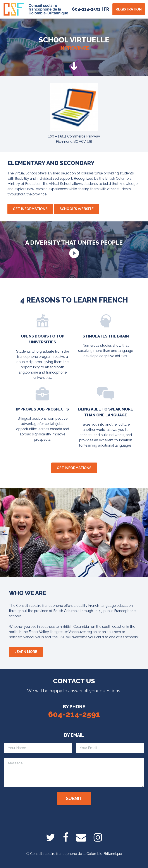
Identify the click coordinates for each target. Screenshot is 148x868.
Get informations (30, 209)
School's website (77, 209)
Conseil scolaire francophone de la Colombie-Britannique (76, 854)
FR (107, 9)
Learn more (26, 652)
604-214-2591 (86, 9)
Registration (129, 9)
